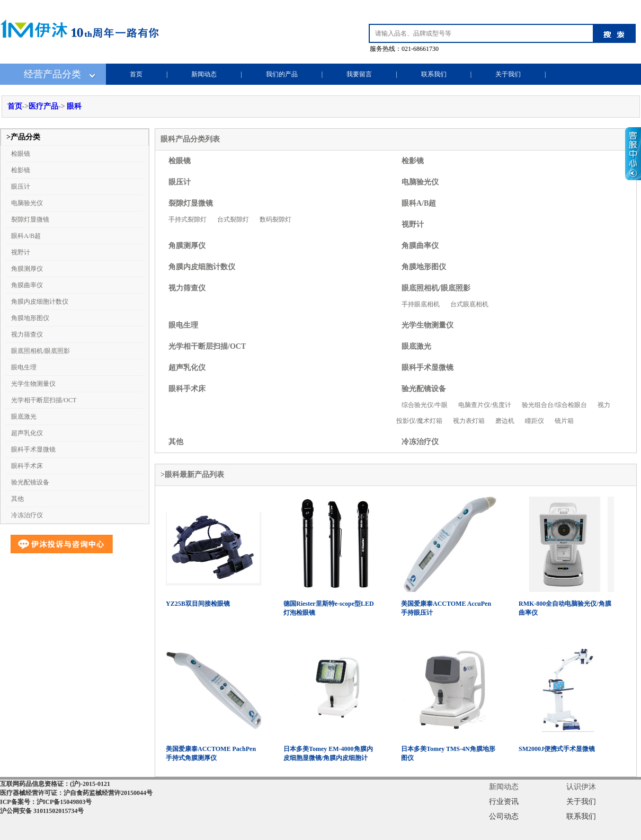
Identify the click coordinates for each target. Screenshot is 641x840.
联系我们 (434, 74)
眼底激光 (24, 417)
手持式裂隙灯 (188, 219)
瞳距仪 (535, 421)
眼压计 (21, 187)
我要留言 (359, 74)
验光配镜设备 (30, 482)
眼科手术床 (27, 466)
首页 (136, 74)
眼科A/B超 (26, 236)
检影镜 (21, 170)
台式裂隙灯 (233, 219)
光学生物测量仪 (33, 384)
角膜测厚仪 (27, 269)
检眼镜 (21, 154)
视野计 (21, 252)
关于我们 (508, 74)
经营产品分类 (52, 74)
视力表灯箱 (469, 421)
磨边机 (505, 421)
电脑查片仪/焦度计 (484, 405)
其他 (17, 499)
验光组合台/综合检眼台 (554, 405)
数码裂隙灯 (275, 219)
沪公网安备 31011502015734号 (42, 811)
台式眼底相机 (469, 304)
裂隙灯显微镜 (30, 219)
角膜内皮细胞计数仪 (40, 302)
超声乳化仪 (27, 433)
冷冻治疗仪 (27, 515)
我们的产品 (282, 74)
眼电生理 (24, 367)
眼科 (74, 106)
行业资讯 (504, 802)
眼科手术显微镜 (33, 449)
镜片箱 (564, 421)
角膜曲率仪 (27, 285)
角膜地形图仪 (30, 318)
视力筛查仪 (27, 334)
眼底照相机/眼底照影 (41, 351)
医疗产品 (43, 106)
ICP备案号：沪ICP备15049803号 (46, 802)
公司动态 (504, 816)
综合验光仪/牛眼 (425, 405)
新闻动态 (204, 74)
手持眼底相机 (421, 304)
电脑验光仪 (27, 203)
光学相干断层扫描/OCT (44, 400)
